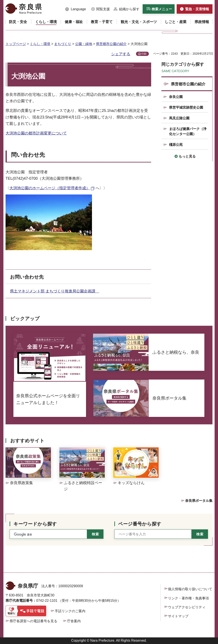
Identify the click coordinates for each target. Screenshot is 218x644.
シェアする (121, 54)
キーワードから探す (35, 524)
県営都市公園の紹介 (111, 44)
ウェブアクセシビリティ (187, 607)
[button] (76, 9)
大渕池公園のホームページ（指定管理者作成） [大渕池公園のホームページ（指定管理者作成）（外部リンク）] (50, 188)
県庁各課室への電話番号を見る (33, 621)
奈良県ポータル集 (199, 501)
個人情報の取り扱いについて (190, 589)
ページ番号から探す (140, 524)
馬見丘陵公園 (179, 118)
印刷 (144, 54)
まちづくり (63, 44)
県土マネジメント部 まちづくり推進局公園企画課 (55, 291)
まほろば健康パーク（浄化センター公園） (188, 131)
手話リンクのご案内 (70, 611)
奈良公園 (176, 97)
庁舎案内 (74, 621)
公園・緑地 (84, 44)
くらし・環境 (40, 44)
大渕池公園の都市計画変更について (36, 133)
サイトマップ (178, 616)
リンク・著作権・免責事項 (188, 598)
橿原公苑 (176, 145)
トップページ (16, 44)
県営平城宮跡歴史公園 (186, 107)
